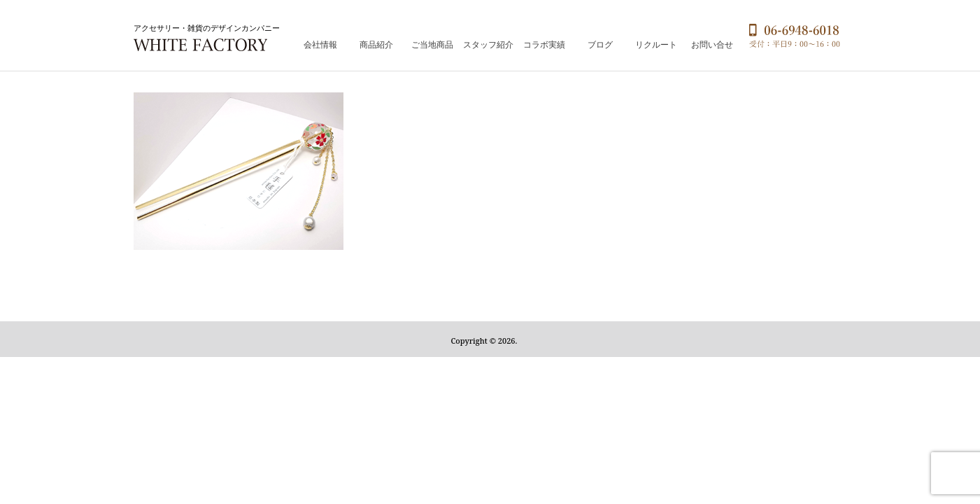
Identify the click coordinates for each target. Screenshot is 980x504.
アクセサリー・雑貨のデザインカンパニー (207, 28)
